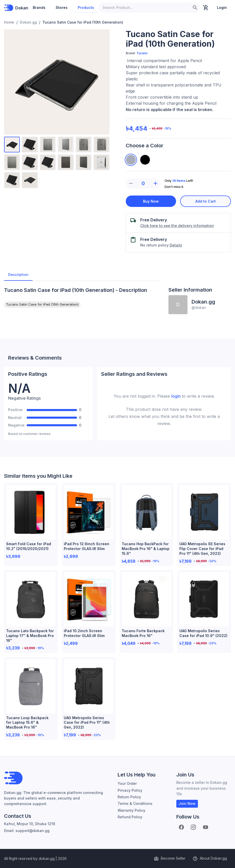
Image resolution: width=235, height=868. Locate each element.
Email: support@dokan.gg (27, 831)
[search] (195, 8)
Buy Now (151, 201)
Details (176, 245)
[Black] (145, 160)
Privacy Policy (130, 790)
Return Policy (129, 797)
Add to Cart (206, 201)
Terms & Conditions (135, 803)
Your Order (127, 783)
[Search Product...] (144, 8)
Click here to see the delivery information (177, 226)
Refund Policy (130, 817)
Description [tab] (18, 275)
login (176, 396)
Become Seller (170, 858)
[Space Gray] (131, 160)
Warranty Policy (131, 810)
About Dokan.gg (210, 858)
